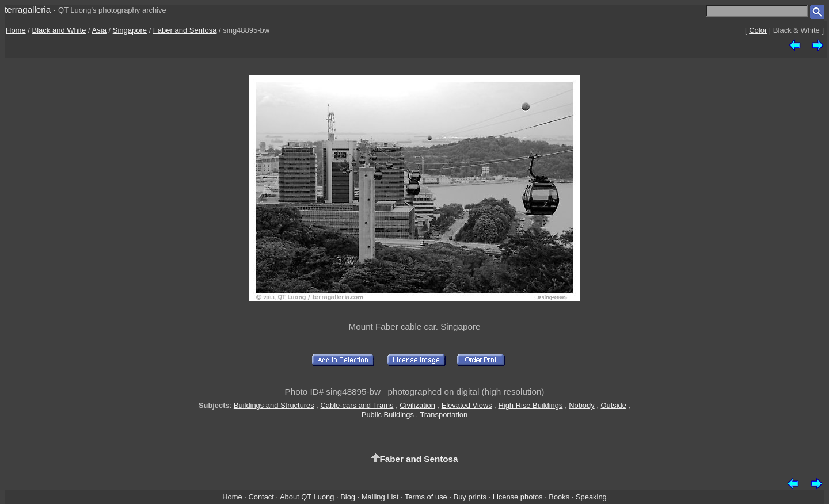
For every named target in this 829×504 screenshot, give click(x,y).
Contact (261, 497)
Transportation (444, 415)
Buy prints (470, 497)
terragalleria (28, 9)
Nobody (582, 405)
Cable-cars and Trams (357, 405)
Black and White (59, 30)
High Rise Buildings (531, 405)
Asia (99, 30)
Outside (613, 405)
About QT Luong (307, 497)
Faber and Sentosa (185, 30)
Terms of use (426, 497)
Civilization (417, 405)
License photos (518, 497)
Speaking (591, 497)
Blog (348, 497)
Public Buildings (388, 415)
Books (559, 497)
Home (16, 30)
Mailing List (380, 497)
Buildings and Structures (274, 405)
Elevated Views (467, 405)
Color (758, 30)
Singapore (130, 30)
